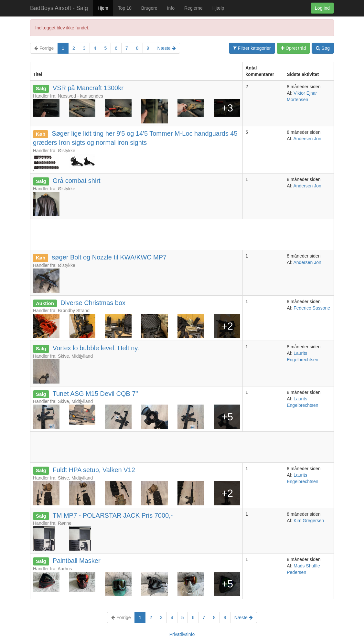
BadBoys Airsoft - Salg (59, 8)
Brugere (149, 8)
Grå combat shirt (77, 181)
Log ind (322, 8)
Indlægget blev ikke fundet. (62, 28)
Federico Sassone (312, 308)
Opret (294, 48)
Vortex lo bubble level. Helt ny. (96, 348)
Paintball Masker (77, 561)
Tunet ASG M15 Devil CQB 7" (95, 394)
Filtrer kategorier (252, 48)
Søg (323, 48)
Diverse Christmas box (93, 303)
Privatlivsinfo (182, 634)
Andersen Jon (307, 139)
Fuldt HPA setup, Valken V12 (94, 470)
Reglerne (193, 8)
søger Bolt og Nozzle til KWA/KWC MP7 (109, 257)
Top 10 (125, 8)
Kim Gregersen (309, 521)
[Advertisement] (148, 234)
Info (171, 8)
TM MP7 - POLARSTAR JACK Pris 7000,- (112, 515)
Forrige (44, 48)
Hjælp (218, 8)
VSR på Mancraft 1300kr (88, 88)
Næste (166, 48)
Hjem (103, 8)
